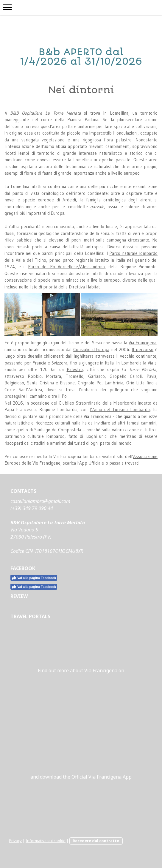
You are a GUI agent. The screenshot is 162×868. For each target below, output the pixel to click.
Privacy (15, 841)
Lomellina (119, 113)
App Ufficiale (92, 463)
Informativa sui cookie (46, 841)
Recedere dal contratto (96, 841)
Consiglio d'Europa (91, 349)
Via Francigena (142, 343)
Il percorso (142, 349)
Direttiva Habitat (84, 287)
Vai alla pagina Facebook (34, 578)
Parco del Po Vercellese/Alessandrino (66, 267)
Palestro (75, 369)
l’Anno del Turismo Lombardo (120, 409)
